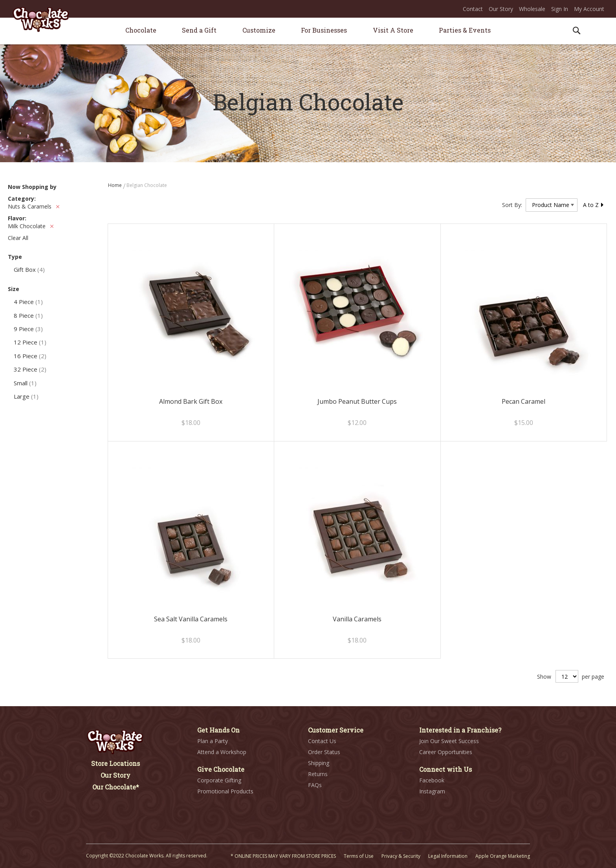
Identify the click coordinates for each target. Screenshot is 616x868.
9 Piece (28, 329)
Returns (318, 774)
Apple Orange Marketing (503, 856)
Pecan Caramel (523, 401)
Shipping (319, 763)
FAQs (315, 785)
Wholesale (532, 9)
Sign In (560, 9)
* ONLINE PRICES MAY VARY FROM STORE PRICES (283, 856)
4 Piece (28, 302)
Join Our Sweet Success (449, 741)
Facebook (432, 780)
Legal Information (448, 856)
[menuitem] (141, 30)
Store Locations (115, 763)
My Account (589, 9)
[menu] (308, 31)
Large (26, 396)
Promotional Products (225, 791)
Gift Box (29, 269)
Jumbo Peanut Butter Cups (357, 401)
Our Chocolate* (116, 787)
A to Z (594, 205)
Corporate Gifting (219, 780)
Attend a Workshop (222, 752)
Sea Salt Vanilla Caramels (191, 619)
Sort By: (512, 205)
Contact (473, 9)
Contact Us (322, 741)
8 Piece (28, 315)
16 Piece (30, 356)
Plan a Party (213, 741)
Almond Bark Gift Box (191, 401)
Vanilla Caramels (357, 619)
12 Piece (30, 342)
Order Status (324, 752)
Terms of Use (359, 856)
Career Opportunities (446, 752)
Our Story (501, 9)
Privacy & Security (401, 856)
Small (25, 383)
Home (115, 185)
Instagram (432, 791)
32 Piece (30, 369)
